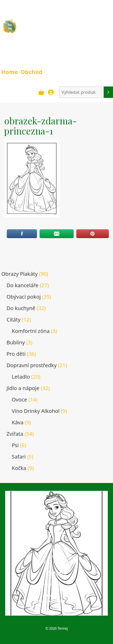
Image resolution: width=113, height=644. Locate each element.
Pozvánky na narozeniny (56, 562)
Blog (56, 550)
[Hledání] (108, 92)
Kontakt (82, 522)
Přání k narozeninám (57, 556)
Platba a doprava (82, 510)
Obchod (32, 72)
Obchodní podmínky (56, 595)
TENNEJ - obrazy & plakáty (52, 30)
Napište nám (82, 516)
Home (10, 72)
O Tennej (56, 545)
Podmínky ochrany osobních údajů (57, 587)
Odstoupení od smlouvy (56, 601)
